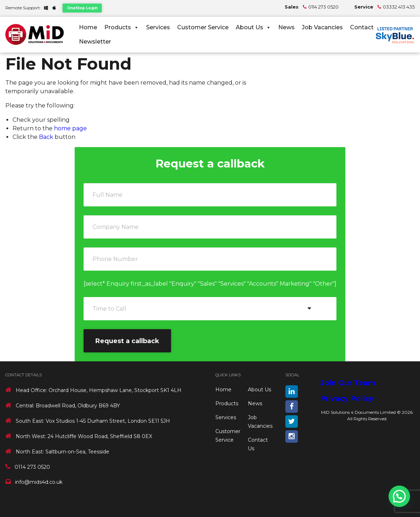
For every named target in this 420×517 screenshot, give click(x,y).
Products (122, 27)
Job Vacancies (322, 27)
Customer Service (203, 27)
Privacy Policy (347, 398)
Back (46, 137)
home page (70, 128)
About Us (253, 27)
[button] (399, 496)
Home (88, 27)
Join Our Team (348, 383)
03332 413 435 (399, 7)
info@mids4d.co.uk (39, 482)
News (286, 27)
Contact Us (366, 27)
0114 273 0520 (323, 7)
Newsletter (95, 42)
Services (158, 27)
